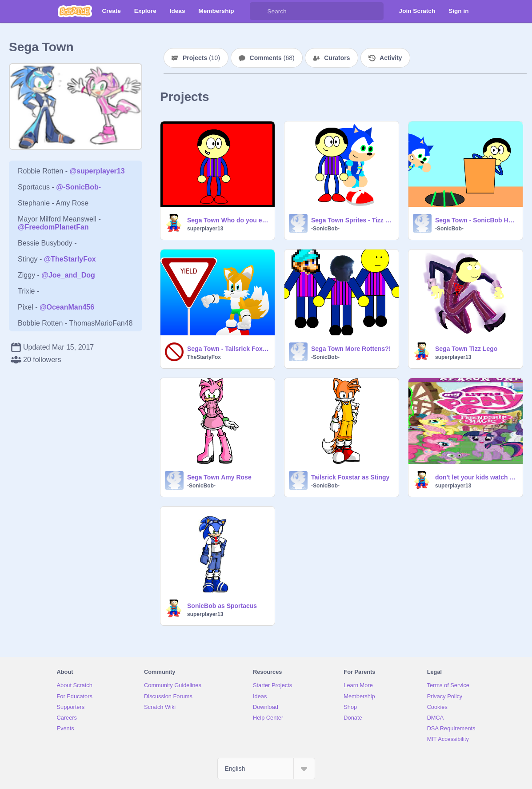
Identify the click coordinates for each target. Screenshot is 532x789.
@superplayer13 (97, 171)
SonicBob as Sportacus (222, 606)
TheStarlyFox (204, 357)
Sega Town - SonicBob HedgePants (476, 220)
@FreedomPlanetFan (53, 227)
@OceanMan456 (67, 307)
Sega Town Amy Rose (219, 477)
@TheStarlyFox (70, 259)
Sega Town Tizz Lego (466, 349)
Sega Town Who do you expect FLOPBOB (228, 220)
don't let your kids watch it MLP (476, 477)
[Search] (259, 11)
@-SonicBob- (78, 187)
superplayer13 (205, 229)
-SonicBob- (325, 229)
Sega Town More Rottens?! (351, 349)
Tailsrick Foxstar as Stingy (350, 477)
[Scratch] (75, 11)
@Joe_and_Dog (68, 275)
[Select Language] (266, 769)
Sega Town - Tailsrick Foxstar (228, 349)
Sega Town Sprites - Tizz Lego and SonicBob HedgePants (352, 220)
